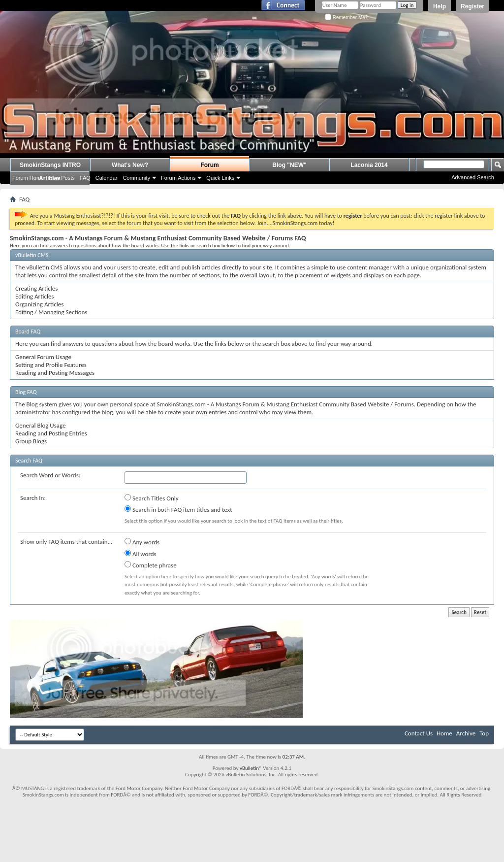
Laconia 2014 (369, 165)
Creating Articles (36, 288)
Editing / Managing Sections (51, 312)
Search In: (33, 498)
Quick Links (220, 178)
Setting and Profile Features (51, 365)
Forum (209, 165)
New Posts (62, 178)
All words (141, 554)
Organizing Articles (39, 304)
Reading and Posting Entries (51, 433)
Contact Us (419, 733)
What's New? (130, 165)
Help (440, 6)
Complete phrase (151, 565)
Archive (466, 733)
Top (484, 733)
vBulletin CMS (32, 255)
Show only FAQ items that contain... (66, 542)
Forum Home (28, 178)
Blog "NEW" (289, 165)
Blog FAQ (26, 392)
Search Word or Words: (50, 475)
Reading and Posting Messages (55, 373)
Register (472, 6)
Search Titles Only (152, 498)
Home (444, 733)
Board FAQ (28, 332)
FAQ (85, 178)
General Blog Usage (40, 425)
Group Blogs (31, 441)
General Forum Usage (43, 357)
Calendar (107, 178)
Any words (142, 542)
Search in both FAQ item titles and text (178, 509)
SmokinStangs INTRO (50, 165)
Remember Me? (346, 17)
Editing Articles (34, 296)
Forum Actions (178, 178)
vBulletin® (251, 768)
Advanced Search (473, 177)
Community (136, 178)
